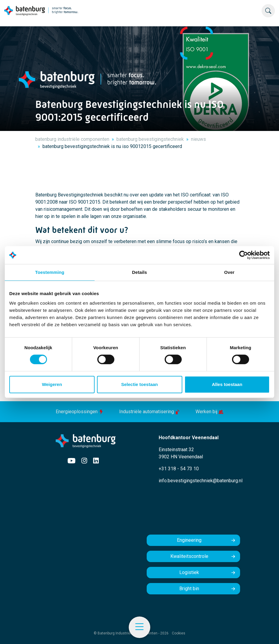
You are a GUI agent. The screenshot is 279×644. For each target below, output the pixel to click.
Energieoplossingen (80, 412)
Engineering (189, 540)
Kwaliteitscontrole (189, 556)
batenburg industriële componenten (72, 139)
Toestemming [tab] (50, 272)
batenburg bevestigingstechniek (150, 139)
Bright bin (189, 589)
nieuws (198, 139)
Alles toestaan (227, 384)
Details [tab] (139, 272)
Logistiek (189, 572)
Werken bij (209, 412)
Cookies (179, 633)
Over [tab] (229, 272)
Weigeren (52, 384)
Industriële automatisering (150, 412)
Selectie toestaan (140, 384)
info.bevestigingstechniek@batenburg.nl (201, 481)
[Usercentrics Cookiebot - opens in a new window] (244, 255)
